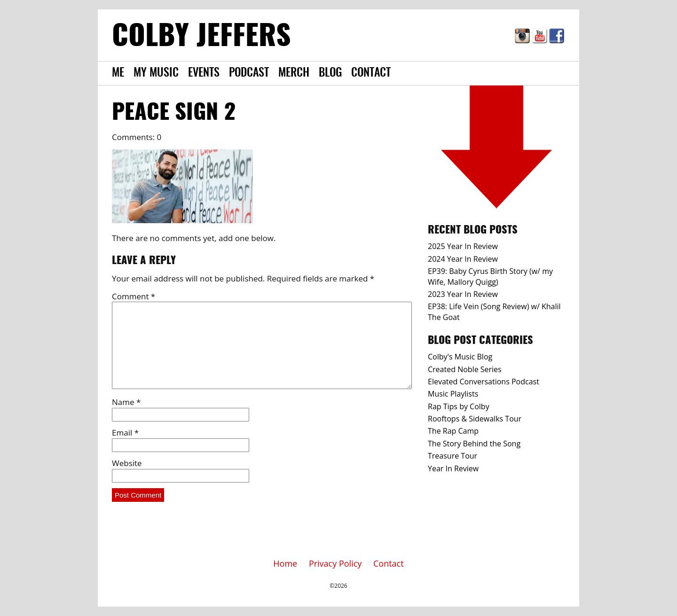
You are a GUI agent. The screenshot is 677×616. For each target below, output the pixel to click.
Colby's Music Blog (460, 357)
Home (285, 563)
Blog (330, 73)
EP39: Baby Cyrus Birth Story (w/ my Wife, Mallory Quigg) (490, 276)
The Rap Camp (453, 431)
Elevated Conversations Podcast (484, 382)
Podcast (249, 73)
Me (118, 73)
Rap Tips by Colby (459, 406)
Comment (134, 296)
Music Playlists (453, 394)
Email (125, 433)
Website (127, 463)
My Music (156, 73)
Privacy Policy (335, 563)
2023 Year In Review (463, 294)
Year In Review (453, 468)
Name (126, 402)
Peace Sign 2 (174, 113)
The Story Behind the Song (474, 444)
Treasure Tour (453, 456)
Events (204, 73)
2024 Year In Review (463, 259)
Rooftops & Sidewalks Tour (475, 419)
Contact (371, 73)
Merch (294, 73)
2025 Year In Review (463, 246)
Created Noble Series (465, 369)
